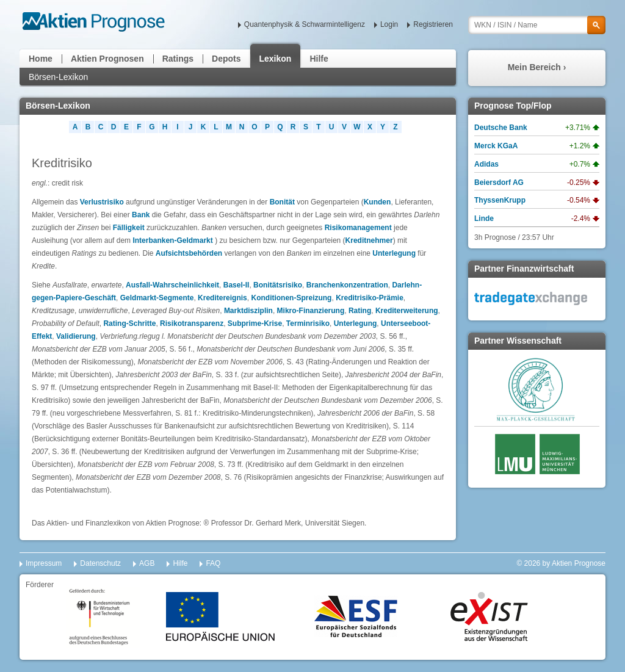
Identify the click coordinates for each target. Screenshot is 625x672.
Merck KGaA (496, 146)
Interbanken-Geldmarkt (172, 240)
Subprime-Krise (255, 323)
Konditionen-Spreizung (291, 298)
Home (41, 59)
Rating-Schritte (129, 323)
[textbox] (537, 25)
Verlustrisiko (102, 202)
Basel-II (237, 285)
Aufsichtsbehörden (189, 253)
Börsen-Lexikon (58, 77)
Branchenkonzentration (347, 285)
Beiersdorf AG (499, 182)
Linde (484, 219)
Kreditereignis (222, 298)
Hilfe (319, 59)
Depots (226, 59)
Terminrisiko (308, 323)
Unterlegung (394, 253)
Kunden (378, 202)
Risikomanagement (358, 228)
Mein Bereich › (537, 67)
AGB (147, 563)
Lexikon (276, 59)
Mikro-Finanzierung (311, 311)
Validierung (76, 336)
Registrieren (433, 24)
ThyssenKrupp (500, 200)
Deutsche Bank (501, 128)
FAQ (213, 563)
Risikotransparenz (192, 323)
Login (389, 24)
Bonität (282, 202)
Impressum (44, 563)
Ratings (178, 59)
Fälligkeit (129, 228)
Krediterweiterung (407, 311)
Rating (360, 311)
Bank (142, 215)
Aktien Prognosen (107, 59)
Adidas (486, 164)
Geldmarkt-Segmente (157, 298)
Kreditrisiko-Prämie (370, 298)
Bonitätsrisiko (278, 285)
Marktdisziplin (248, 311)
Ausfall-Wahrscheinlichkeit (172, 285)
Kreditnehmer (369, 240)
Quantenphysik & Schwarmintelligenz (305, 24)
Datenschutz (100, 563)
